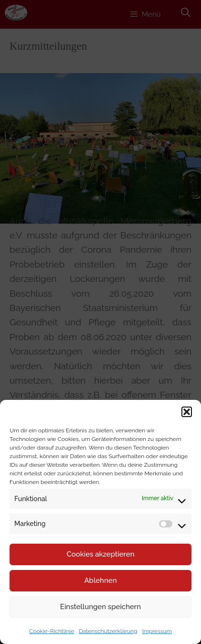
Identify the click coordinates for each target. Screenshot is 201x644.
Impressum (157, 631)
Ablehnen (100, 580)
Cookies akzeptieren (100, 554)
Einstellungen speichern (100, 607)
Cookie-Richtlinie (52, 631)
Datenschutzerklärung (108, 631)
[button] (187, 412)
